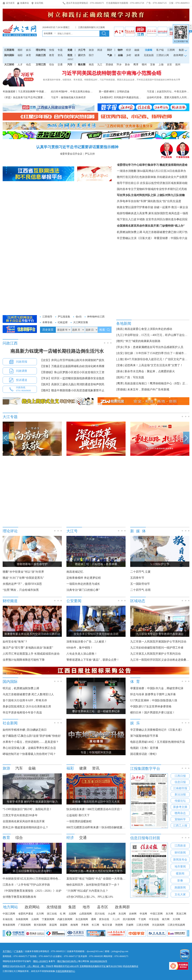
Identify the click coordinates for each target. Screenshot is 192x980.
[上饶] (120, 359)
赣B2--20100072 (41, 961)
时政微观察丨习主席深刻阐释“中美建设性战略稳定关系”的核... (37, 92)
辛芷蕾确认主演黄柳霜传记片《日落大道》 (157, 730)
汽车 (70, 65)
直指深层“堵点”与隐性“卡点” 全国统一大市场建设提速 (100, 879)
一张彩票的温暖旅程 (79, 821)
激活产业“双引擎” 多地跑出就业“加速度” (28, 648)
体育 (28, 55)
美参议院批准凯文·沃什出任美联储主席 (27, 706)
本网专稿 (47, 322)
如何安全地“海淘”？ (15, 642)
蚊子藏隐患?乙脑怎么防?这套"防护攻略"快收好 (32, 736)
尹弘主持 (90, 154)
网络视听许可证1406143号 (66, 966)
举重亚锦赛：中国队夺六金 (171, 238)
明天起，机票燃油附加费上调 (21, 688)
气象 (110, 55)
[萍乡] (120, 347)
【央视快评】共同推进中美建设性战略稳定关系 (125, 97)
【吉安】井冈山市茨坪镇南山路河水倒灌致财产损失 (72, 360)
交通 (60, 65)
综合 (52, 65)
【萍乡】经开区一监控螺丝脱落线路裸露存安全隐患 (72, 378)
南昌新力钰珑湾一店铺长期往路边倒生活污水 (57, 351)
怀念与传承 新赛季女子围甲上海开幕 (153, 694)
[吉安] (120, 353)
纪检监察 (63, 322)
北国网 (72, 914)
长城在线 (8, 919)
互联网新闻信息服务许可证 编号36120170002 (101, 966)
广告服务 (19, 951)
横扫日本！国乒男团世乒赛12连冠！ (153, 713)
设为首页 (10, 3)
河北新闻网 (158, 925)
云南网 (35, 919)
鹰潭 (136, 65)
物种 (120, 50)
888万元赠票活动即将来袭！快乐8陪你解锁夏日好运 (99, 827)
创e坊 (79, 317)
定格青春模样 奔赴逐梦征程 (84, 578)
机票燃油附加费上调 (129, 232)
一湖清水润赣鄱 (127, 171)
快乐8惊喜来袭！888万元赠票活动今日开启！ (94, 809)
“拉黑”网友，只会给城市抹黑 (21, 590)
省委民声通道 (26, 914)
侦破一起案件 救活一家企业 (171, 207)
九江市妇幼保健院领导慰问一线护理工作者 (157, 648)
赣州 (144, 65)
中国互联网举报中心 (65, 971)
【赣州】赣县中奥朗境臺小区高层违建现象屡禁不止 (72, 390)
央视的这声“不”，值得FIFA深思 (22, 584)
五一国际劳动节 (140, 584)
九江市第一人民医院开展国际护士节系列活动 (158, 642)
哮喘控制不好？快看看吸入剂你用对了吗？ (29, 754)
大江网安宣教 (81, 322)
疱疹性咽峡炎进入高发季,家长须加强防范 (142, 213)
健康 (137, 55)
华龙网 (143, 914)
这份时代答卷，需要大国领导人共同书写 (169, 97)
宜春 (153, 65)
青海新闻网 (9, 925)
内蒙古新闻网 (65, 919)
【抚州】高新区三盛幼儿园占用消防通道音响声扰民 (72, 384)
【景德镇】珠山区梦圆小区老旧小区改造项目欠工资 (72, 372)
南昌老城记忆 (75, 572)
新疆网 (64, 925)
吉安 (169, 65)
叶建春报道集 (183, 156)
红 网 (63, 914)
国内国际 (9, 55)
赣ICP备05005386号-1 (67, 961)
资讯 (60, 55)
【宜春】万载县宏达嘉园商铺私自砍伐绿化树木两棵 (72, 366)
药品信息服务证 (131, 966)
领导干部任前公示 (128, 183)
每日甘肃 (107, 925)
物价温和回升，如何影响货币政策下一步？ (93, 885)
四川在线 (100, 914)
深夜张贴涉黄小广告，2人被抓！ (87, 642)
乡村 (129, 55)
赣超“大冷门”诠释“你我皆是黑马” (23, 578)
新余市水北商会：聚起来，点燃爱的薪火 (150, 371)
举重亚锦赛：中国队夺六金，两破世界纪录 (157, 688)
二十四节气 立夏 (140, 572)
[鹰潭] (120, 383)
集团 (72, 907)
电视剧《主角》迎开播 (144, 748)
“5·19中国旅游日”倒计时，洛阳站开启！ (27, 809)
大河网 (176, 919)
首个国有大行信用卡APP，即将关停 (25, 700)
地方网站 (10, 907)
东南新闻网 (22, 919)
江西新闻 (9, 50)
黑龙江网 (181, 914)
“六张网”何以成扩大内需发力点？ (87, 891)
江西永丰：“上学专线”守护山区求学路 (26, 885)
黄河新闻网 (40, 925)
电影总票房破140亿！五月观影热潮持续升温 (158, 742)
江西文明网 (143, 925)
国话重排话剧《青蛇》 (145, 754)
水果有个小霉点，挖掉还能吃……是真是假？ (31, 742)
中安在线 (154, 919)
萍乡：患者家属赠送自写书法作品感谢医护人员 (154, 347)
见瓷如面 (149, 55)
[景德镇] (121, 389)
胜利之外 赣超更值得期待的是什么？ (25, 827)
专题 (60, 50)
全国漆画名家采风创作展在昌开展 (138, 226)
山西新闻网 (85, 914)
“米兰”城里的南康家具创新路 (143, 341)
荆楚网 (119, 925)
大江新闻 (100, 27)
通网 (94, 919)
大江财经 (9, 65)
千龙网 (142, 919)
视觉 (70, 55)
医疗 (91, 55)
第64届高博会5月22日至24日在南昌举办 (162, 171)
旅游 (91, 50)
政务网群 (122, 907)
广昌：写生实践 (134, 377)
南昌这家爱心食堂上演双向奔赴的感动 (148, 329)
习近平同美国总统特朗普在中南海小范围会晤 (112, 73)
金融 (120, 55)
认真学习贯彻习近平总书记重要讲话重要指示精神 (77, 147)
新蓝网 (53, 925)
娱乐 (28, 50)
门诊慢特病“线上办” (172, 226)
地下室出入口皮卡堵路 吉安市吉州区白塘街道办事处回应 (152, 219)
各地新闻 (124, 324)
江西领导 (47, 317)
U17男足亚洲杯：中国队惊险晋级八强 (154, 700)
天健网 (130, 925)
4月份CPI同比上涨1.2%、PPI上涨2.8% (90, 897)
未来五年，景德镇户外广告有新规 (148, 389)
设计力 (82, 55)
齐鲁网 (85, 925)
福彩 (20, 55)
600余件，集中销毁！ (80, 648)
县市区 (103, 907)
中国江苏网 (156, 914)
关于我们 (7, 951)
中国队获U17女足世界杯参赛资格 (151, 706)
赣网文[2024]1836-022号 (14, 966)
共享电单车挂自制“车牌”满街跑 (136, 201)
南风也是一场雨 (178, 213)
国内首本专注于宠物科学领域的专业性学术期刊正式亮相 (152, 189)
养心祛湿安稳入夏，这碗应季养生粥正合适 (29, 748)
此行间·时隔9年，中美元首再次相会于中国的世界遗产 (80, 92)
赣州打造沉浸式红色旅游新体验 (136, 177)
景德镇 (109, 65)
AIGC (70, 59)
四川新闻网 (129, 919)
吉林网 (133, 914)
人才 (20, 65)
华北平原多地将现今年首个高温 (22, 713)
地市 (86, 907)
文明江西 (41, 65)
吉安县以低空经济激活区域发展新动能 (164, 183)
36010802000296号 (98, 961)
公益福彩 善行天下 (78, 815)
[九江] (120, 335)
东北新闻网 (82, 919)
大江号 (82, 50)
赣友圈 (82, 65)
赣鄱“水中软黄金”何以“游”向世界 (23, 572)
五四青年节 (137, 578)
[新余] (120, 371)
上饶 (161, 65)
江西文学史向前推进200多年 (20, 815)
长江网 (95, 925)
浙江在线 (52, 914)
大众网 (112, 914)
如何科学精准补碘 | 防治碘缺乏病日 (25, 730)
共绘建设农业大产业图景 (172, 177)
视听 (20, 50)
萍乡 (119, 65)
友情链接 (54, 907)
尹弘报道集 (166, 156)
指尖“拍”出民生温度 (169, 201)
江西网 (171, 50)
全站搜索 (48, 33)
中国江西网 (9, 914)
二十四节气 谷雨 (140, 590)
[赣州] (120, 341)
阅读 (100, 50)
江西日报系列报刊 (87, 27)
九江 (100, 65)
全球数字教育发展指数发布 (19, 897)
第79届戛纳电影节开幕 (144, 736)
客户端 (160, 50)
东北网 (122, 914)
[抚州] (120, 377)
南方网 (166, 919)
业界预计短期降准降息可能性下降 (24, 660)
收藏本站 (25, 3)
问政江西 (41, 55)
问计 (110, 50)
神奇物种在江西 (96, 317)
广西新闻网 (24, 925)
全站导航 (39, 3)
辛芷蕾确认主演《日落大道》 (135, 238)
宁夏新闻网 (48, 919)
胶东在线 (104, 919)
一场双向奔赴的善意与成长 (83, 584)
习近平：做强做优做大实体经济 (68, 97)
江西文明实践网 (176, 925)
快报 (52, 50)
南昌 (91, 65)
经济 (129, 50)
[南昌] (120, 329)
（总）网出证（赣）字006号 (40, 966)
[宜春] (120, 365)
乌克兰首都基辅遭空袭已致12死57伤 (165, 232)
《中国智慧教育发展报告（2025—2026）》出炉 (32, 891)
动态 (28, 65)
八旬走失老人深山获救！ (82, 654)
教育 (52, 55)
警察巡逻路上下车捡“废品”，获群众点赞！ (93, 660)
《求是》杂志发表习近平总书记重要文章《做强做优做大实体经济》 (40, 97)
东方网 (169, 914)
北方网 (40, 914)
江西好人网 (163, 55)
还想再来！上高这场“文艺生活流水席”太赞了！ (154, 365)
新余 (127, 65)
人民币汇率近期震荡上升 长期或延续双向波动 (31, 654)
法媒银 (149, 50)
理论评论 (41, 50)
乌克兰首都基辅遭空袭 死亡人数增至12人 (28, 694)
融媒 (137, 50)
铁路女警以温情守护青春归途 (135, 207)
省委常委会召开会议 (71, 154)
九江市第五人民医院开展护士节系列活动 (155, 654)
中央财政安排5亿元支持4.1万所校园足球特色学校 (33, 879)
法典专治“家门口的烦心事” (83, 590)
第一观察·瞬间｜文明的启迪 (114, 92)
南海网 (74, 925)
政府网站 (32, 907)
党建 (70, 50)
